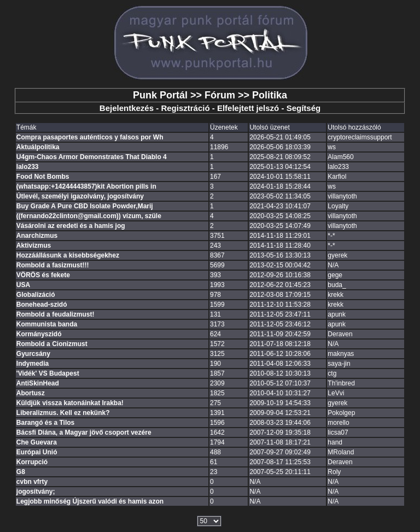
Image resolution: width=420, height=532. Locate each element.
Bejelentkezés (127, 108)
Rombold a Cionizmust (52, 344)
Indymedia (33, 364)
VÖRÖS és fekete (43, 275)
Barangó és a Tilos (45, 423)
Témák (27, 127)
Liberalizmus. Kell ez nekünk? (63, 413)
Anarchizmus (37, 236)
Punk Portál (160, 95)
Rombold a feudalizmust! (56, 314)
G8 (21, 472)
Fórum (220, 95)
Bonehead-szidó (42, 305)
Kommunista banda (47, 324)
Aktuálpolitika (38, 147)
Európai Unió (37, 452)
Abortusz (31, 393)
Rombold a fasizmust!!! (53, 265)
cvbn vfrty (32, 482)
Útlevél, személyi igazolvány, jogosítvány (80, 196)
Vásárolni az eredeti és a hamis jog (71, 226)
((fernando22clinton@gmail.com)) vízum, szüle (89, 216)
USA (23, 285)
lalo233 (28, 167)
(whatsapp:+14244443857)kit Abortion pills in (86, 186)
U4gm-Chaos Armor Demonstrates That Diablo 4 (92, 157)
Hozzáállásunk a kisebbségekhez (68, 255)
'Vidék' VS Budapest (48, 373)
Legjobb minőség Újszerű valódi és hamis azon (90, 501)
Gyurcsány (33, 354)
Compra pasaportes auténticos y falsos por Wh (90, 137)
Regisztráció (185, 108)
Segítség (304, 108)
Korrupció (32, 462)
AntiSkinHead (38, 383)
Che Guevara (37, 442)
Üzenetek (224, 127)
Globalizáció (36, 295)
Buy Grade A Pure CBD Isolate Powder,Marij (85, 206)
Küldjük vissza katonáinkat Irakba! (70, 403)
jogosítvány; (36, 492)
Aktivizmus (34, 245)
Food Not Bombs (43, 177)
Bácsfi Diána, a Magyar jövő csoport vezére (84, 432)
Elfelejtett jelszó (248, 108)
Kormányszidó (39, 334)
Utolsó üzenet (269, 127)
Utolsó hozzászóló (354, 127)
